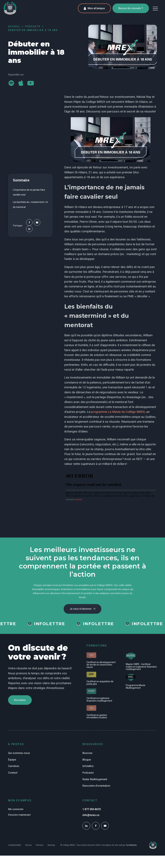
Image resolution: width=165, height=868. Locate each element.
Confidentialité (15, 846)
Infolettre (88, 767)
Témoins (40, 846)
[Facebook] (29, 222)
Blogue (87, 760)
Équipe (12, 760)
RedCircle (78, 500)
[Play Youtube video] (111, 140)
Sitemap (51, 846)
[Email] (37, 222)
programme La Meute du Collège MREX (118, 412)
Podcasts (88, 773)
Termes (28, 846)
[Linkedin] (29, 229)
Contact (13, 773)
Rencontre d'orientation (96, 786)
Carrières (14, 767)
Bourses (87, 754)
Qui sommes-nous (19, 754)
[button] (155, 8)
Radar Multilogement (95, 780)
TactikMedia (131, 845)
